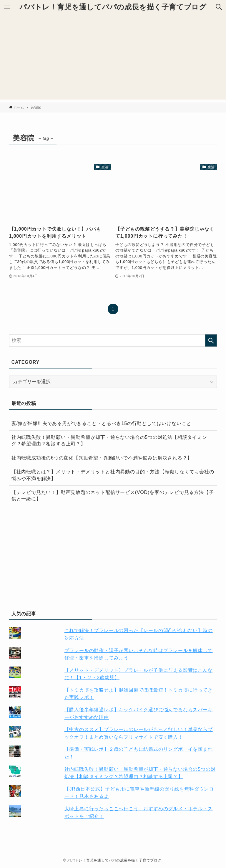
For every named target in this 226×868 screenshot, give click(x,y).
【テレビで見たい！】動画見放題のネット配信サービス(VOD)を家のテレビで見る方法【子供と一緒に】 (113, 496)
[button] (219, 7)
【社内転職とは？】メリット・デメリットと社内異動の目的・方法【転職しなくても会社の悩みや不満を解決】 (113, 475)
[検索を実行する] (211, 340)
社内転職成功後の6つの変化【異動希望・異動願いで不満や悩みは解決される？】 (102, 458)
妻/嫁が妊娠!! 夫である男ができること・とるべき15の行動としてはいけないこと (102, 423)
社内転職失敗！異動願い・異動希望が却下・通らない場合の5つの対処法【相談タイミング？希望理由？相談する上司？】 (109, 440)
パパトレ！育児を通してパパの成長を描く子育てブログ (113, 7)
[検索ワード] (113, 340)
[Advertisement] (113, 58)
